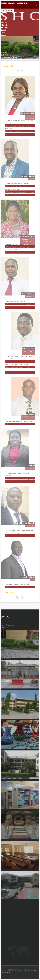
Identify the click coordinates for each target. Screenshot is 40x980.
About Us (4, 23)
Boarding (4, 30)
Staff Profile (5, 55)
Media (3, 33)
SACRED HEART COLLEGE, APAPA (15, 3)
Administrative (9, 66)
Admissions (5, 25)
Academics (5, 28)
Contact (4, 35)
